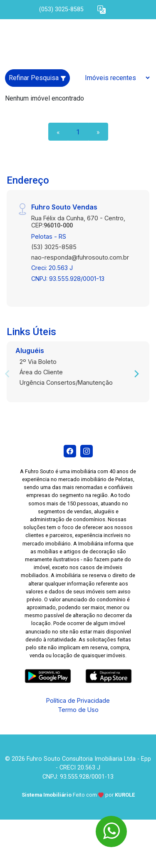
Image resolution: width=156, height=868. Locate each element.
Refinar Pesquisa (37, 78)
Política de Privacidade (78, 700)
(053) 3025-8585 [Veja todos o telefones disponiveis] (61, 9)
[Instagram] (87, 451)
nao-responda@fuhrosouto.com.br (80, 257)
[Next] (136, 374)
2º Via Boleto (38, 362)
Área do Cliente (41, 372)
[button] (102, 10)
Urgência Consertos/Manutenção (66, 382)
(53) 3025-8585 (54, 247)
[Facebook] (70, 451)
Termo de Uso (78, 710)
